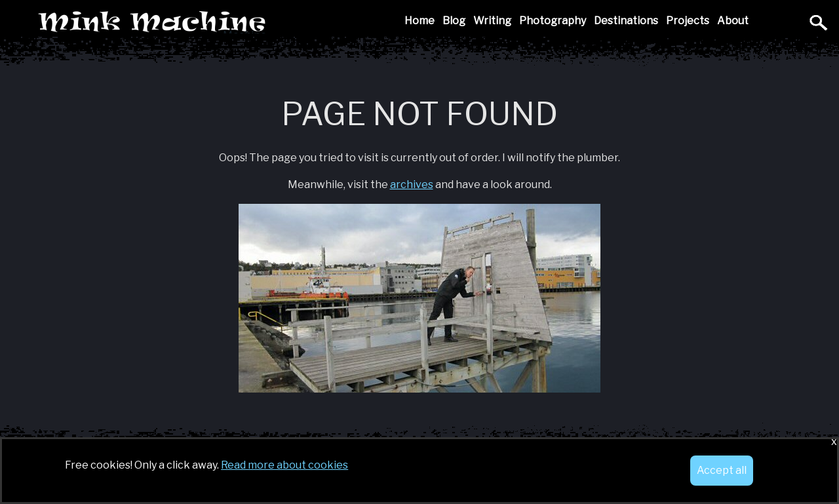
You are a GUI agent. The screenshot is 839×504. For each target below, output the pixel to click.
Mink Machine (245, 23)
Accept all (722, 470)
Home (419, 21)
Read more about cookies (284, 465)
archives (412, 184)
